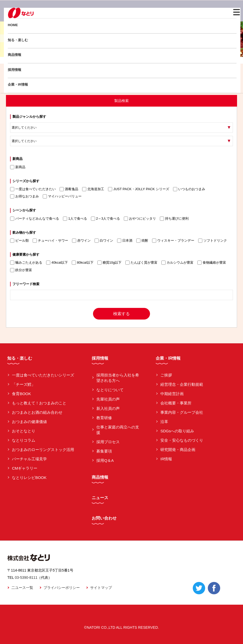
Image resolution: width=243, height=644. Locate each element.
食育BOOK (21, 394)
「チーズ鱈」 (24, 384)
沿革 (164, 422)
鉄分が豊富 (21, 270)
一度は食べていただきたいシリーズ (43, 375)
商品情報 (15, 55)
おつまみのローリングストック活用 (43, 450)
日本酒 (125, 241)
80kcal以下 (83, 263)
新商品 (18, 167)
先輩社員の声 (108, 399)
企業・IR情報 (18, 84)
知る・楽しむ (18, 40)
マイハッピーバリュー (62, 196)
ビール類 (19, 241)
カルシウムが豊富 (177, 263)
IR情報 (166, 459)
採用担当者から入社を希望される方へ (118, 378)
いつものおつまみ (189, 189)
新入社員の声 (108, 408)
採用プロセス (108, 442)
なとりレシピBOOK (29, 478)
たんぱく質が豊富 (141, 263)
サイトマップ (101, 588)
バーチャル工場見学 (29, 459)
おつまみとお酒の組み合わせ (37, 412)
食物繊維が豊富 (212, 263)
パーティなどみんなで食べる (35, 219)
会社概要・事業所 (176, 403)
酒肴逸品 (69, 189)
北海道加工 (93, 189)
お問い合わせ (104, 518)
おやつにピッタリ (140, 219)
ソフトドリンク (213, 241)
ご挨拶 (166, 375)
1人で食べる (75, 219)
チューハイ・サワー (50, 241)
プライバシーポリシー (62, 588)
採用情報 (15, 70)
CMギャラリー (25, 468)
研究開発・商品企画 (178, 450)
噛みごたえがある (26, 263)
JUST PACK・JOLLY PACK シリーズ (139, 189)
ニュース (100, 498)
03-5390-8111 (26, 578)
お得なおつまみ (24, 196)
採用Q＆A (105, 460)
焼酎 (142, 241)
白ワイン (104, 241)
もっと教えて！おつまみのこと (39, 403)
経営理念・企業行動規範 (182, 384)
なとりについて (110, 390)
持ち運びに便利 (174, 219)
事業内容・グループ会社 (182, 412)
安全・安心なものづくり (182, 440)
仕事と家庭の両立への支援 (118, 430)
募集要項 (104, 451)
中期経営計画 (172, 394)
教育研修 (104, 418)
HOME (13, 25)
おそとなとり (24, 431)
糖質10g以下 (110, 263)
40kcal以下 (57, 263)
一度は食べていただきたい (33, 189)
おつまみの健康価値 (29, 422)
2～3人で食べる (105, 219)
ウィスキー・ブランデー (173, 241)
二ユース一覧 (22, 588)
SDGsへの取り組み (177, 431)
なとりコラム (24, 440)
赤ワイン (81, 241)
